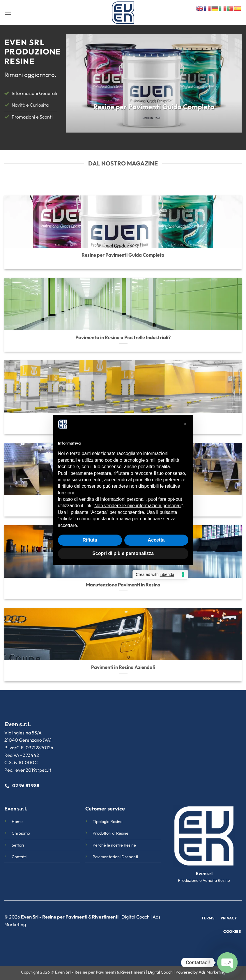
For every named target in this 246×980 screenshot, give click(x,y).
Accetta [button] (156, 540)
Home (17, 822)
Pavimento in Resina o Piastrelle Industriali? (123, 337)
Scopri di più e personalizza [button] (123, 553)
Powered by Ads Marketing (200, 972)
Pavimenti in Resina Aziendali (123, 667)
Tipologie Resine (108, 822)
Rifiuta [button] (90, 540)
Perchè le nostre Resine (114, 845)
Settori (18, 845)
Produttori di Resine (110, 833)
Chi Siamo (21, 833)
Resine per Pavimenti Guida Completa (123, 255)
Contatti (19, 857)
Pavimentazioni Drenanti (115, 857)
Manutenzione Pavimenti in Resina (123, 585)
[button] (8, 13)
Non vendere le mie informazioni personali (138, 506)
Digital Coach (136, 917)
